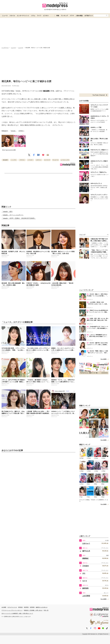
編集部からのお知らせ (42, 607)
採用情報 (32, 607)
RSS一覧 (46, 610)
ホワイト (39, 160)
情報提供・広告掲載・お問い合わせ (33, 610)
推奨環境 (26, 607)
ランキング (64, 16)
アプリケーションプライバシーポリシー (12, 610)
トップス (14, 160)
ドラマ (72, 16)
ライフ (39, 16)
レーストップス (65, 160)
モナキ (85, 581)
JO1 (84, 573)
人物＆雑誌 (79, 16)
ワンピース (55, 160)
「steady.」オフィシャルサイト (13, 215)
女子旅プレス (89, 16)
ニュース (5, 16)
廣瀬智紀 (85, 558)
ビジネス (46, 16)
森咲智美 (85, 588)
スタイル (12, 16)
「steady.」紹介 (7, 212)
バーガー (30, 160)
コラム (33, 16)
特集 (58, 16)
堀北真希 (46, 91)
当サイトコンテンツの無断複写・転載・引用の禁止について (17, 613)
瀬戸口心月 (86, 551)
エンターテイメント (23, 16)
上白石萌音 (86, 596)
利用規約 (20, 607)
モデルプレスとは (12, 607)
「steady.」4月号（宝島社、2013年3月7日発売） (19, 218)
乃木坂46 (86, 566)
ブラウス (22, 160)
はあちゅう (86, 543)
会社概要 (4, 607)
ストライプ (47, 160)
